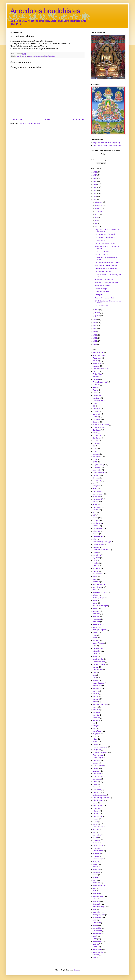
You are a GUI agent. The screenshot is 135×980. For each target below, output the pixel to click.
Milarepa (96, 720)
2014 (95, 323)
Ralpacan (96, 808)
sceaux (95, 837)
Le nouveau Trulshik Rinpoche (105, 234)
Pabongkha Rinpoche (101, 752)
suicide (95, 875)
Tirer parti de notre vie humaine (106, 265)
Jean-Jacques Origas (100, 606)
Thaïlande (96, 902)
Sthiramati (97, 870)
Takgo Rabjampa (99, 886)
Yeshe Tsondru (98, 952)
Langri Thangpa (99, 643)
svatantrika (97, 883)
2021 (95, 184)
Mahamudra (97, 688)
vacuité (95, 925)
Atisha (95, 393)
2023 (95, 178)
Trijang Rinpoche (99, 915)
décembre (99, 202)
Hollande (96, 566)
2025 (95, 172)
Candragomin (98, 435)
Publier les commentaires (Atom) (32, 123)
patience (96, 768)
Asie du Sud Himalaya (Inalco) (105, 298)
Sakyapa (96, 830)
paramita (96, 760)
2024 (95, 175)
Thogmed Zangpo (99, 907)
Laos (95, 646)
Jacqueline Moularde (100, 592)
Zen (94, 957)
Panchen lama (98, 755)
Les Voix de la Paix (102, 306)
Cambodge (97, 430)
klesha (95, 632)
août (97, 214)
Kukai (95, 635)
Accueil (47, 119)
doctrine (20, 56)
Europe (96, 505)
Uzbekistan (97, 923)
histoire (96, 563)
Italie (95, 590)
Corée (95, 459)
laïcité (95, 638)
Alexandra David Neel (101, 369)
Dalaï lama (97, 467)
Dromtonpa (97, 481)
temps (95, 899)
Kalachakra (97, 619)
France (95, 518)
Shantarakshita (98, 851)
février (98, 313)
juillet (97, 217)
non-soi (96, 744)
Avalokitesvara (98, 401)
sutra (95, 880)
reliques (96, 814)
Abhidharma (97, 358)
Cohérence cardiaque (102, 251)
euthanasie (97, 507)
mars (97, 310)
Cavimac (96, 443)
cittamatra (96, 454)
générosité (97, 531)
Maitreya (96, 691)
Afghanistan (97, 363)
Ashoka (96, 390)
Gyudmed (96, 558)
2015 (95, 320)
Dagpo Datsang (98, 465)
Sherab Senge (98, 859)
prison (95, 803)
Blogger (77, 970)
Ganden (96, 526)
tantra (95, 888)
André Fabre (97, 374)
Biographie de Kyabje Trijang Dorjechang (107, 145)
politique (96, 782)
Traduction (51, 56)
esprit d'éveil (97, 499)
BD (94, 406)
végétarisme (97, 933)
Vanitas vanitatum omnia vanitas (106, 268)
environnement (98, 494)
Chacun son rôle (101, 240)
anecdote (96, 377)
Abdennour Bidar (99, 355)
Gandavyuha (97, 523)
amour (95, 371)
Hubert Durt (97, 568)
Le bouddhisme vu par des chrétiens (108, 262)
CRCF (95, 462)
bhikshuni (96, 414)
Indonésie (96, 582)
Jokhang (96, 608)
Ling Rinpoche (98, 659)
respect (96, 819)
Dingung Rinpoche (99, 473)
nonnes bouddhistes (100, 747)
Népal (95, 739)
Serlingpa (96, 848)
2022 (95, 181)
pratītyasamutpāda (100, 795)
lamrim (25, 56)
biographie (97, 419)
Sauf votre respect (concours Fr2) (107, 283)
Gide (95, 539)
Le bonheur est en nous (103, 272)
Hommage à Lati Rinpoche (104, 280)
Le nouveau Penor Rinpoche (105, 237)
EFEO (95, 489)
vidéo (95, 939)
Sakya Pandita (98, 827)
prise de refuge (39, 56)
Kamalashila (97, 624)
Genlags (96, 534)
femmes (96, 510)
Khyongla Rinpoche (100, 630)
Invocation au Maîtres (102, 286)
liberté (95, 656)
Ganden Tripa (98, 529)
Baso (95, 403)
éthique (96, 502)
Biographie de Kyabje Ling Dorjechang (106, 143)
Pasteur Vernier (98, 766)
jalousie (96, 595)
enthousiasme (98, 491)
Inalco (95, 576)
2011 (95, 332)
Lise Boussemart (99, 662)
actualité (96, 361)
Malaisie (96, 694)
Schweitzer (97, 840)
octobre (98, 208)
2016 (95, 199)
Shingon (96, 862)
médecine (96, 710)
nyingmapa (97, 750)
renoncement (98, 816)
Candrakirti (97, 438)
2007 (95, 344)
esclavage (97, 496)
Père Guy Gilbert (99, 776)
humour (96, 571)
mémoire (96, 715)
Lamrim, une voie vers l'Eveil (105, 243)
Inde (95, 579)
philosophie (97, 779)
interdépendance (99, 584)
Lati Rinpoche (98, 648)
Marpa (95, 707)
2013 (95, 326)
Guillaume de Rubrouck (101, 550)
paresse (96, 763)
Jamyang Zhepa (99, 598)
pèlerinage (97, 771)
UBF (95, 920)
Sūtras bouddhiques (102, 292)
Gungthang (97, 555)
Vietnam (96, 944)
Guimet (96, 552)
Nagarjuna (97, 734)
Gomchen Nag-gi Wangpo (102, 542)
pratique (31, 56)
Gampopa (96, 521)
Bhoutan (96, 417)
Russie (95, 822)
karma (95, 627)
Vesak (95, 936)
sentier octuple (98, 846)
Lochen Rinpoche (99, 664)
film (94, 513)
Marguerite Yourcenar (101, 704)
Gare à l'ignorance (101, 254)
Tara (95, 891)
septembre (99, 211)
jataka (95, 603)
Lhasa (95, 654)
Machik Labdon (98, 683)
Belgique (96, 411)
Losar (95, 678)
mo (94, 723)
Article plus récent (17, 119)
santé (95, 832)
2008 (95, 341)
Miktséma (96, 718)
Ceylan (95, 449)
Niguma (96, 742)
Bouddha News (98, 427)
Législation (97, 651)
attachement (97, 395)
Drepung (96, 478)
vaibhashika (97, 928)
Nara (95, 736)
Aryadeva (96, 385)
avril (97, 227)
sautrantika (97, 835)
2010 (95, 335)
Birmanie (96, 422)
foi (94, 515)
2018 (95, 193)
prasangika (97, 790)
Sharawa (96, 856)
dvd (94, 483)
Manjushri (96, 699)
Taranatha (96, 893)
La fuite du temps (101, 289)
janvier (98, 316)
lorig (94, 675)
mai (97, 223)
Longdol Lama (98, 670)
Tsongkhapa (97, 917)
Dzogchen (97, 486)
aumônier (96, 398)
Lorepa (95, 672)
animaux (96, 379)
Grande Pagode (99, 545)
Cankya (96, 441)
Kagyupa (96, 616)
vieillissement (98, 941)
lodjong (96, 667)
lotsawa (96, 680)
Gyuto (95, 561)
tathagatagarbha (99, 896)
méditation (97, 712)
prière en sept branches (101, 798)
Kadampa (96, 614)
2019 (95, 190)
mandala (96, 696)
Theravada (97, 904)
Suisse (95, 877)
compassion (97, 457)
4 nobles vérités (99, 353)
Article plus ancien (77, 119)
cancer (95, 433)
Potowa (96, 787)
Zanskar (96, 955)
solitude (96, 864)
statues (96, 867)
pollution (96, 784)
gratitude (96, 547)
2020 (95, 187)
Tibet (46, 56)
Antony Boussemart (100, 382)
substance (97, 872)
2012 (95, 329)
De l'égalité (99, 295)
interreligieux (97, 587)
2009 (95, 338)
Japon (95, 600)
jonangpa (96, 611)
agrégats (96, 366)
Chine (95, 451)
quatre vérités (98, 806)
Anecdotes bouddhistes (45, 11)
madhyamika (97, 686)
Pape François (98, 758)
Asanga (96, 387)
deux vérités (97, 470)
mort (95, 728)
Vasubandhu (97, 931)
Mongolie (96, 726)
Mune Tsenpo (98, 731)
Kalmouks (96, 622)
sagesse (96, 824)
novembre (99, 205)
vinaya (95, 947)
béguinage (97, 409)
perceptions (97, 774)
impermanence (98, 574)
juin (97, 220)
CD (94, 446)
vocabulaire (97, 949)
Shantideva (97, 853)
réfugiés (96, 811)
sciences (96, 843)
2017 (95, 196)
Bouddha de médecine (101, 425)
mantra (95, 702)
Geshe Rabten (98, 536)
